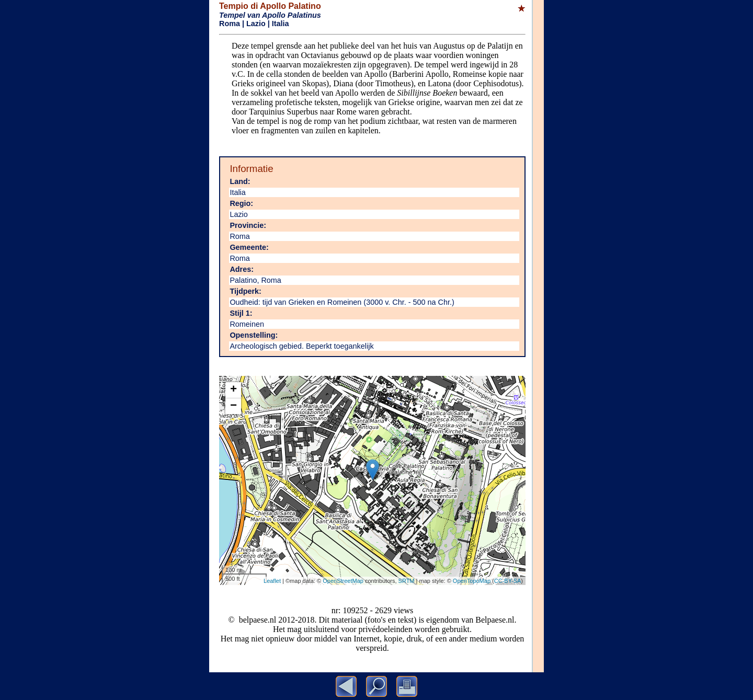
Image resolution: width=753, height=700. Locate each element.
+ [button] (233, 390)
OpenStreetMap (343, 581)
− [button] (233, 406)
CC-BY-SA (508, 581)
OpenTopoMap (472, 581)
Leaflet (272, 581)
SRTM (407, 581)
